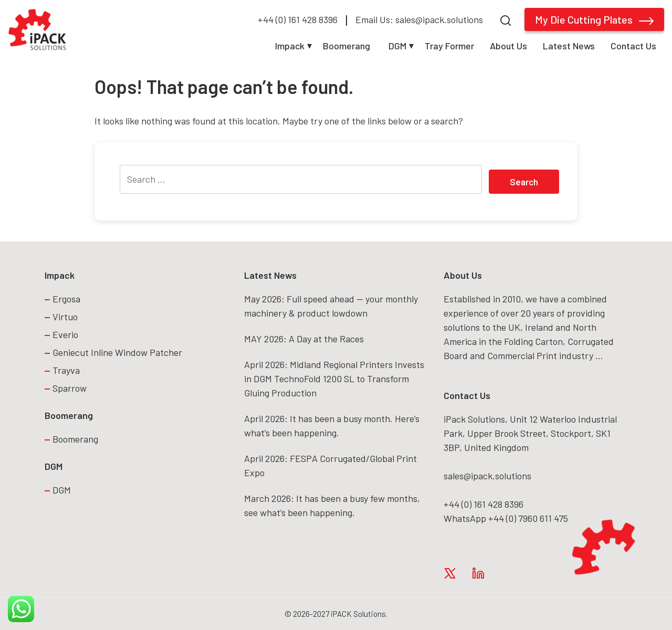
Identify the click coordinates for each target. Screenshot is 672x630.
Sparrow (70, 388)
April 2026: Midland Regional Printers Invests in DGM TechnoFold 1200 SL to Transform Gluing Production (334, 379)
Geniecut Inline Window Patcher (117, 352)
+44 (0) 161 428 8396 (298, 19)
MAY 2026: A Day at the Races (304, 339)
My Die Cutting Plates (594, 19)
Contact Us (633, 46)
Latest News (569, 46)
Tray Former (449, 46)
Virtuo (65, 317)
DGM (397, 46)
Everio (65, 334)
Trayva (66, 370)
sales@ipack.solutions (487, 476)
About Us (508, 46)
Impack (290, 46)
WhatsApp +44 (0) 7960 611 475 (506, 518)
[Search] (506, 19)
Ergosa (66, 299)
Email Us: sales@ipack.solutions (419, 19)
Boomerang (346, 46)
